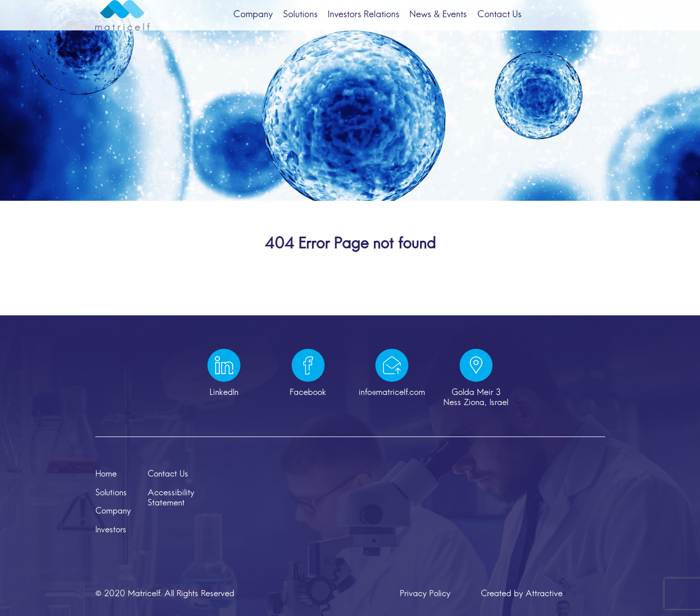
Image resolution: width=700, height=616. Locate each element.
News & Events (442, 23)
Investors (111, 530)
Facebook (308, 393)
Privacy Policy (425, 594)
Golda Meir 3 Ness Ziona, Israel (476, 398)
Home (106, 475)
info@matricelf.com (392, 393)
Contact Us (506, 23)
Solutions (297, 23)
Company (246, 23)
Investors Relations (363, 23)
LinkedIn (224, 393)
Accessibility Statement (171, 498)
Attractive (544, 594)
